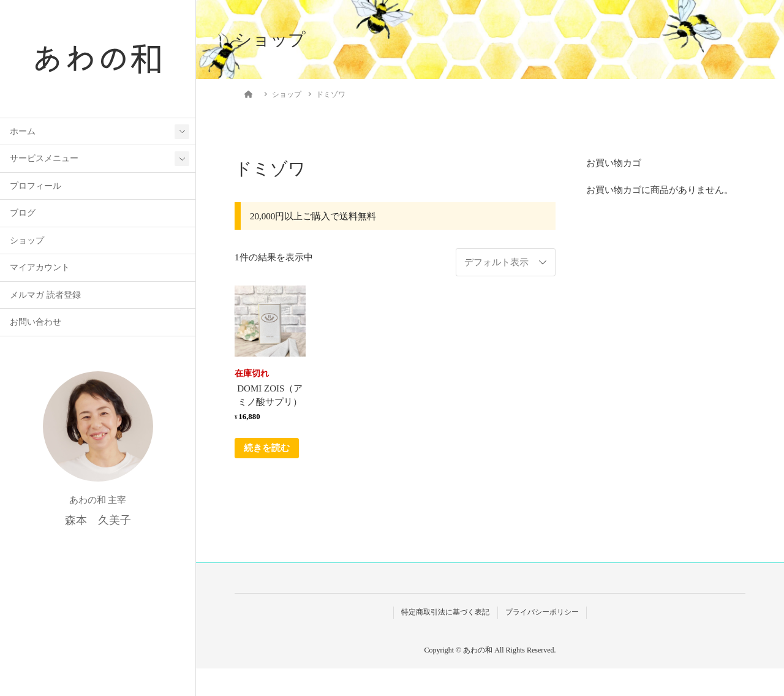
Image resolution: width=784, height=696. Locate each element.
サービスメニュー (44, 160)
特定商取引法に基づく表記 (445, 612)
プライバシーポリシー (542, 612)
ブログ (23, 214)
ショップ (27, 242)
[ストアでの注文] (506, 262)
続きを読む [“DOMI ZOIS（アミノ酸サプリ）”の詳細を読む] (267, 448)
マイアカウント (40, 269)
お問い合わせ (36, 323)
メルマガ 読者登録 (45, 296)
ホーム (23, 133)
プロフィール (36, 187)
